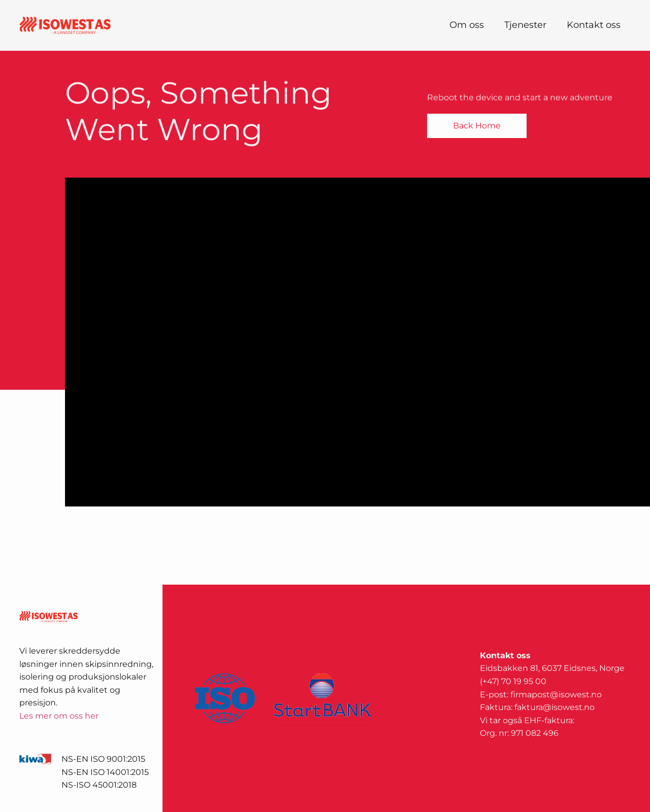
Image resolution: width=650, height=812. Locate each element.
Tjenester (525, 25)
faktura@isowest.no (555, 707)
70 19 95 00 (524, 681)
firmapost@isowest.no (556, 695)
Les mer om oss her (59, 716)
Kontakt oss (594, 25)
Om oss (467, 25)
